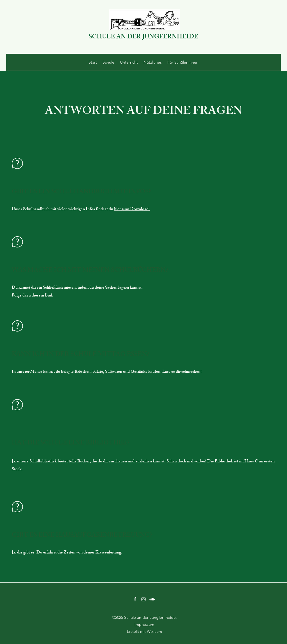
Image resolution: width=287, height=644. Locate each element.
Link (49, 296)
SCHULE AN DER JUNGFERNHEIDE (143, 37)
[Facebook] (135, 599)
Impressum (144, 624)
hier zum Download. (132, 209)
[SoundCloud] (152, 599)
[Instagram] (143, 599)
